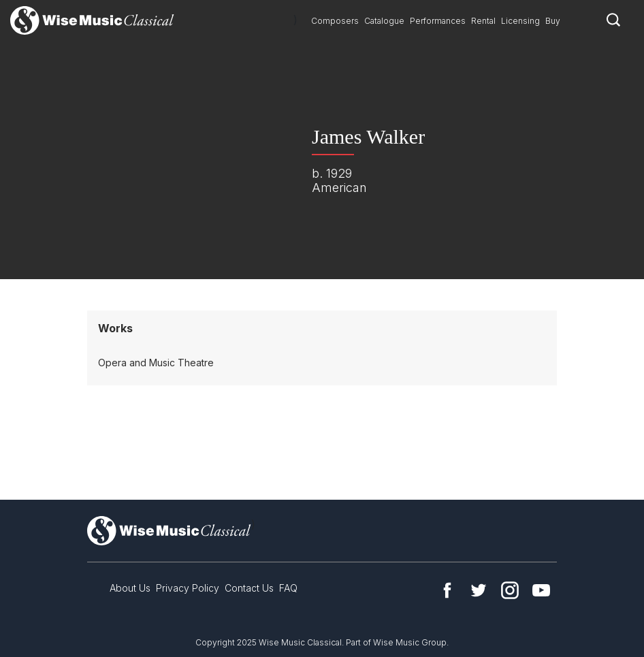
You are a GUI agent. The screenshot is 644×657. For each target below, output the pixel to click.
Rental (483, 21)
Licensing (520, 21)
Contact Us (249, 588)
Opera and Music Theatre (156, 363)
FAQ (288, 588)
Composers (335, 21)
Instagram (510, 590)
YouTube (541, 590)
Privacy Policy (188, 588)
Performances (438, 21)
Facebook (447, 590)
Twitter (479, 590)
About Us (130, 588)
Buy (553, 21)
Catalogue (384, 21)
